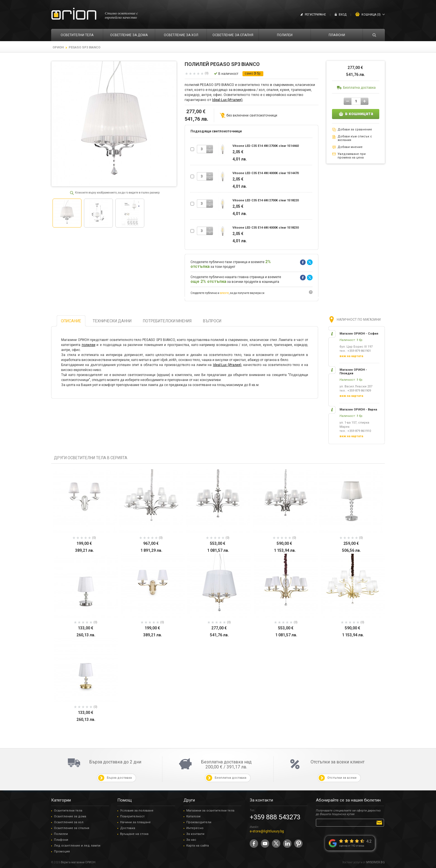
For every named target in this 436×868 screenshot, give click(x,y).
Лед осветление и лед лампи (77, 846)
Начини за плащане (135, 822)
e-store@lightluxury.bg (267, 831)
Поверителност (132, 816)
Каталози (193, 816)
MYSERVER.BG (376, 862)
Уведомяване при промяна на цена (352, 156)
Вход (343, 15)
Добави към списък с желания (355, 138)
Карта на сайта (198, 846)
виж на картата (351, 356)
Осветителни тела (68, 811)
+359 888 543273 (275, 817)
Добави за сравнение (355, 129)
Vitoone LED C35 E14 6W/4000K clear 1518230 (266, 228)
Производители (199, 822)
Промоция (62, 851)
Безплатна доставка (359, 88)
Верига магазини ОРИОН (78, 862)
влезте (224, 293)
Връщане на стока (134, 834)
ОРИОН (58, 47)
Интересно (195, 828)
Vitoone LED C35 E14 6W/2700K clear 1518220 (266, 200)
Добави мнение (350, 147)
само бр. (253, 73)
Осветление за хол (69, 822)
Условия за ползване (137, 811)
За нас (191, 840)
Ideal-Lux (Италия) (227, 100)
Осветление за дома (70, 816)
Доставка (128, 828)
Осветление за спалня (72, 828)
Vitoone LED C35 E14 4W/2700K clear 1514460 (266, 146)
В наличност (228, 74)
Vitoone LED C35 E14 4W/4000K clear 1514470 (266, 173)
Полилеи (61, 834)
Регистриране (315, 15)
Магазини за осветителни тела (210, 811)
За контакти (195, 834)
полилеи (89, 345)
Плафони (61, 840)
